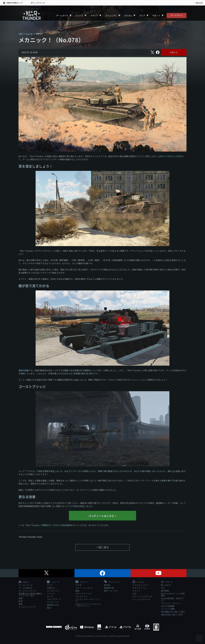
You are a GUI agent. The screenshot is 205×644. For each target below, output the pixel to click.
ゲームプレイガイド (27, 591)
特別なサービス (50, 525)
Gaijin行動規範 (168, 606)
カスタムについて (140, 585)
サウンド (136, 591)
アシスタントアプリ (27, 607)
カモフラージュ (139, 588)
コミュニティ (111, 15)
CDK (134, 594)
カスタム (128, 15)
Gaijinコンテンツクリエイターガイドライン (88, 605)
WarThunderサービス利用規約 (173, 595)
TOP (20, 34)
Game (23, 582)
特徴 (20, 598)
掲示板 (107, 585)
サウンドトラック (83, 594)
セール (50, 596)
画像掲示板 (109, 588)
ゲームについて (25, 585)
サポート (156, 15)
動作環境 (165, 591)
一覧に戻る (102, 547)
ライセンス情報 (168, 609)
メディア (94, 15)
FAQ (163, 588)
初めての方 (199, 3)
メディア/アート (54, 599)
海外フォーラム (111, 591)
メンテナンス (53, 591)
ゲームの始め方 (25, 588)
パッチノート (53, 602)
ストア (142, 15)
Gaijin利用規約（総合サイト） (173, 599)
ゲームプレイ (177, 15)
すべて (50, 585)
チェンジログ (176, 156)
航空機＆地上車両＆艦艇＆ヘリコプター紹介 (30, 595)
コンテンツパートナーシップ (87, 600)
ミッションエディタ (141, 599)
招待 (20, 601)
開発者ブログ (53, 605)
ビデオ (78, 585)
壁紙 (77, 591)
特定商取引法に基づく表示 (173, 612)
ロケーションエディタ (142, 596)
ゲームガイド (62, 15)
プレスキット (81, 596)
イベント (51, 594)
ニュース (79, 15)
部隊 (20, 604)
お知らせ (174, 52)
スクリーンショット (84, 588)
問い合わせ (166, 585)
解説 (49, 608)
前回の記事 (23, 370)
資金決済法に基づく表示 (172, 615)
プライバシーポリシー (171, 603)
